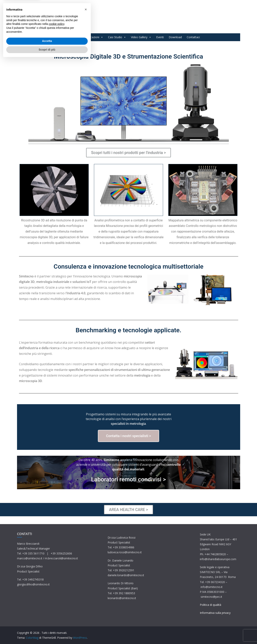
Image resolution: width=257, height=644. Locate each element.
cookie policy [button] (56, 608)
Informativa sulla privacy (215, 613)
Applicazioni (94, 37)
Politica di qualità (211, 605)
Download (175, 37)
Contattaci (193, 37)
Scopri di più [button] (47, 633)
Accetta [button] (47, 625)
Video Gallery (141, 37)
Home (56, 37)
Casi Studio (117, 37)
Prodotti (72, 37)
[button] (86, 593)
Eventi (160, 37)
